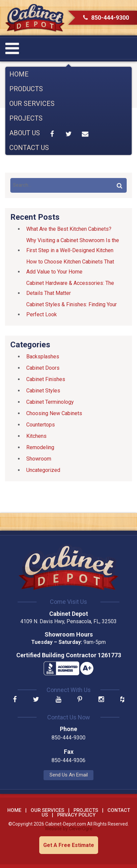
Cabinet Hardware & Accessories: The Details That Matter (70, 288)
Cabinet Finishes (46, 379)
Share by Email (85, 134)
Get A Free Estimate (69, 845)
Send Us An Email (69, 775)
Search (119, 185)
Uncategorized (43, 470)
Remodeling (40, 447)
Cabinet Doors (43, 368)
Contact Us (29, 148)
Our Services (32, 104)
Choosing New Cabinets (54, 413)
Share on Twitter (68, 134)
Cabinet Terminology (50, 402)
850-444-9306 (68, 760)
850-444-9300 (106, 18)
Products (26, 89)
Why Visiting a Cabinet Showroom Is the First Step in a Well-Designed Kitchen (73, 245)
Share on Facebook (52, 134)
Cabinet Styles (43, 391)
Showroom (39, 459)
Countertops (41, 425)
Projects (26, 118)
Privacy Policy (76, 815)
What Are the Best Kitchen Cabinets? (69, 229)
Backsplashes (43, 357)
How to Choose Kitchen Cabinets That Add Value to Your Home (70, 267)
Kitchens (36, 436)
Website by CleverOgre (69, 829)
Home (19, 74)
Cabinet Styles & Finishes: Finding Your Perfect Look (71, 309)
